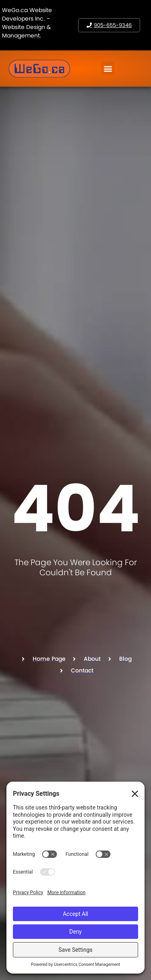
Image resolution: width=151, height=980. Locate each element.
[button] (108, 68)
